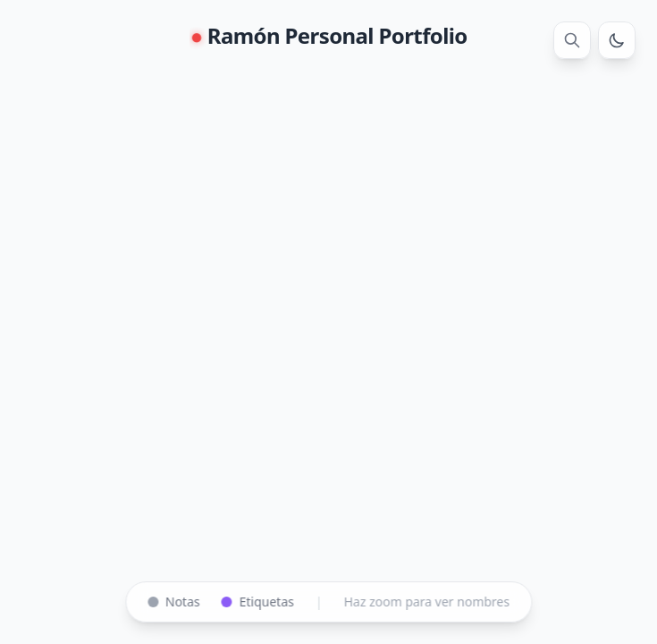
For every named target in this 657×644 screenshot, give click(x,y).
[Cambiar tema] (617, 40)
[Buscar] (572, 40)
